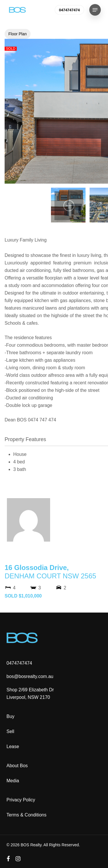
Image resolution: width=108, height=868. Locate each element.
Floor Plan (18, 34)
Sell (11, 731)
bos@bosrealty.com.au (30, 676)
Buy (11, 716)
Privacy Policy (21, 800)
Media (13, 781)
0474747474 (19, 663)
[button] (95, 10)
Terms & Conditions (27, 815)
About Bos (17, 766)
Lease (13, 747)
